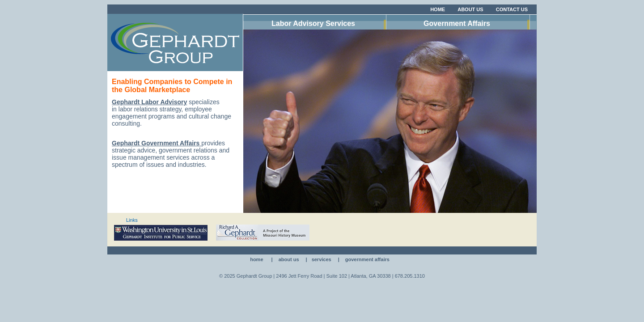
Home (438, 9)
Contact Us (512, 9)
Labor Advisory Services (313, 23)
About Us (470, 9)
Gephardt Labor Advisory (149, 102)
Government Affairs (457, 23)
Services (322, 259)
